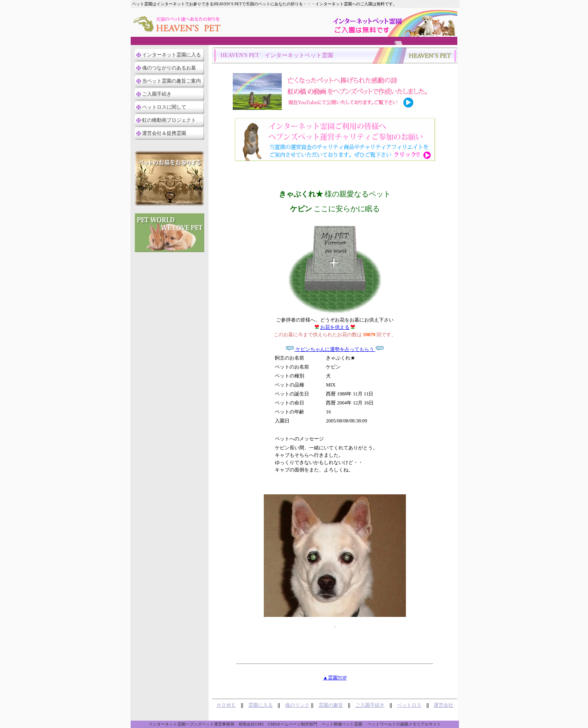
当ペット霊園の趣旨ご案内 (171, 81)
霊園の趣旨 (331, 705)
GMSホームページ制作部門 (293, 724)
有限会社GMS (251, 724)
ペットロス (409, 705)
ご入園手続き (157, 94)
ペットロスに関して (164, 107)
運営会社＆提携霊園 (164, 133)
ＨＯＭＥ (226, 705)
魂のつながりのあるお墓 (169, 68)
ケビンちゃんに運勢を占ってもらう (335, 349)
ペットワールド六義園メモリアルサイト (404, 724)
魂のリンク (297, 705)
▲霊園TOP (335, 678)
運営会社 (443, 705)
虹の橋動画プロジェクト (169, 120)
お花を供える (335, 327)
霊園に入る (261, 705)
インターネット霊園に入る (171, 55)
